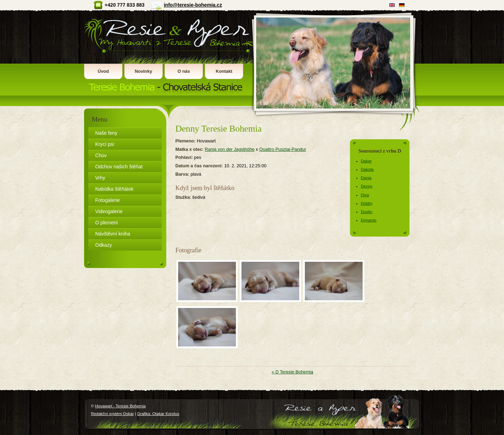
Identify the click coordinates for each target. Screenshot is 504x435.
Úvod (103, 71)
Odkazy (104, 245)
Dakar (366, 161)
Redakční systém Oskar (112, 414)
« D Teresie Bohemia (292, 372)
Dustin (367, 212)
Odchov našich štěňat (119, 167)
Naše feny (106, 133)
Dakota (367, 169)
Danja (366, 178)
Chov (101, 155)
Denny (367, 186)
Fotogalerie (107, 200)
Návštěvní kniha (113, 234)
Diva (365, 195)
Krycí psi (105, 144)
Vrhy (100, 178)
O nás (184, 71)
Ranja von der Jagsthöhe (230, 149)
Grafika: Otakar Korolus (158, 414)
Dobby (367, 203)
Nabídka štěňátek (114, 189)
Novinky (143, 71)
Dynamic (369, 220)
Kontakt (224, 71)
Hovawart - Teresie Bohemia (168, 53)
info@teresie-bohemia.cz (193, 5)
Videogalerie (109, 211)
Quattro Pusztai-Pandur (283, 149)
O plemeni (106, 223)
